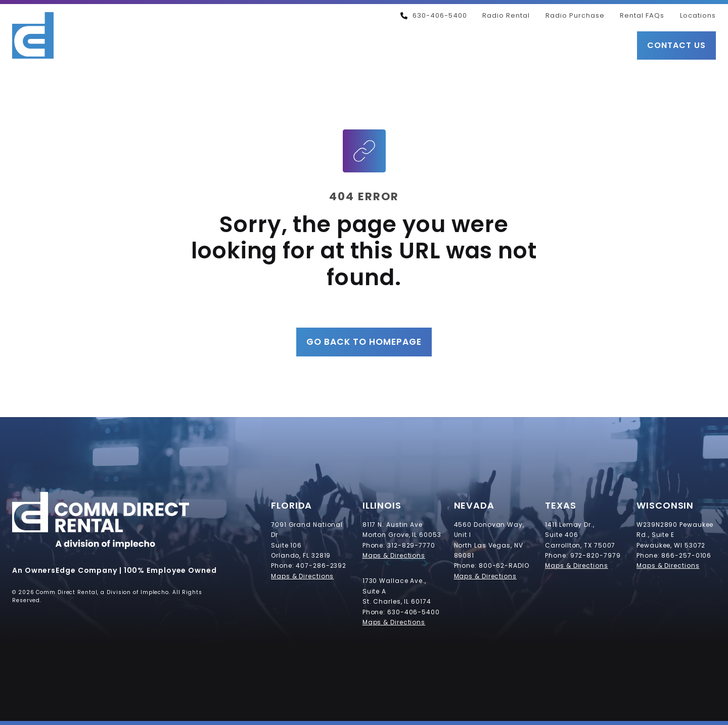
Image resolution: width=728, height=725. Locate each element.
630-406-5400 (434, 15)
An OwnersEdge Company (65, 570)
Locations (698, 15)
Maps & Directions (302, 576)
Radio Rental (506, 15)
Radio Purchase (575, 15)
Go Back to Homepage (364, 342)
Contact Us (676, 45)
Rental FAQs (642, 15)
